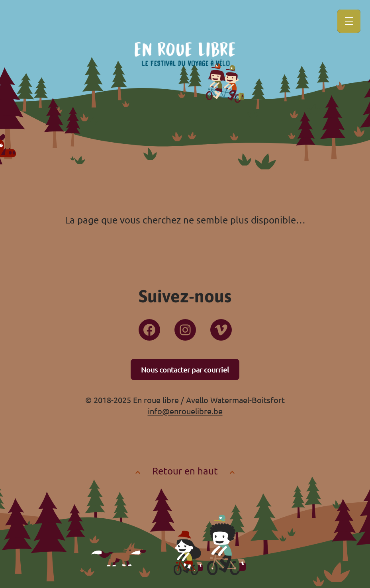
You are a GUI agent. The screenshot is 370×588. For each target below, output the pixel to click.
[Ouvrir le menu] (349, 21)
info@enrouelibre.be (185, 411)
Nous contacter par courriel (185, 369)
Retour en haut (185, 471)
